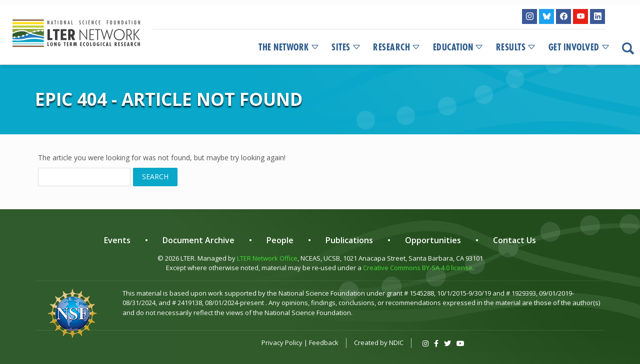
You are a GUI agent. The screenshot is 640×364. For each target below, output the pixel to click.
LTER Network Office (267, 258)
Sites (346, 47)
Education (458, 47)
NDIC (396, 343)
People (280, 240)
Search (155, 177)
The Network (289, 47)
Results (516, 47)
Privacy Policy (282, 343)
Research (397, 47)
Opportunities (433, 240)
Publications (349, 240)
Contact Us (514, 240)
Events (117, 240)
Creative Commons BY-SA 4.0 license (418, 268)
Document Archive (198, 240)
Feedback (324, 343)
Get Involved (579, 47)
